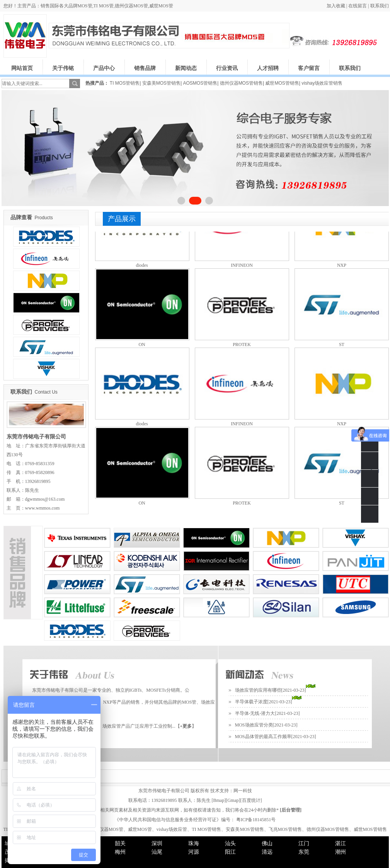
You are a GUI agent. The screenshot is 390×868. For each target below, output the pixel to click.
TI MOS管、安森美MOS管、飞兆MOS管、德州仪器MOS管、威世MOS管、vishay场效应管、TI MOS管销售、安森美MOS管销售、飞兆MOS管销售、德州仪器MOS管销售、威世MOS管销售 (195, 829)
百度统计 (251, 800)
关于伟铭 (63, 68)
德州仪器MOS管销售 (241, 83)
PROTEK (242, 344)
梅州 (120, 852)
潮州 (341, 852)
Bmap (219, 800)
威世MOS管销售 (282, 83)
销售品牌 (145, 68)
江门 (304, 843)
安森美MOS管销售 (161, 83)
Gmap (233, 800)
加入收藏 (336, 6)
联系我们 (380, 6)
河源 (194, 852)
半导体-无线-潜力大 (255, 713)
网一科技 (243, 791)
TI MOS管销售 (125, 83)
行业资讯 (227, 68)
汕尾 (157, 852)
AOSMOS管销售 (200, 83)
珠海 (194, 843)
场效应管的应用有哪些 (258, 690)
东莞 (304, 852)
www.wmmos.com (43, 508)
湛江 (341, 843)
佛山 (267, 843)
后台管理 (291, 810)
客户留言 (309, 68)
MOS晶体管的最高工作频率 (263, 737)
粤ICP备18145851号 (255, 820)
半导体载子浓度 (251, 702)
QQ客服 (370, 478)
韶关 (120, 843)
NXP (342, 265)
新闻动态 (186, 68)
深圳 (157, 843)
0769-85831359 (370, 461)
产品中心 (104, 68)
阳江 (230, 852)
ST (342, 344)
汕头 (230, 843)
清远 (267, 852)
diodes (142, 265)
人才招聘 (268, 68)
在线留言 (358, 6)
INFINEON (242, 265)
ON (142, 344)
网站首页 (22, 68)
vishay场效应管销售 (322, 83)
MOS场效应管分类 (254, 725)
